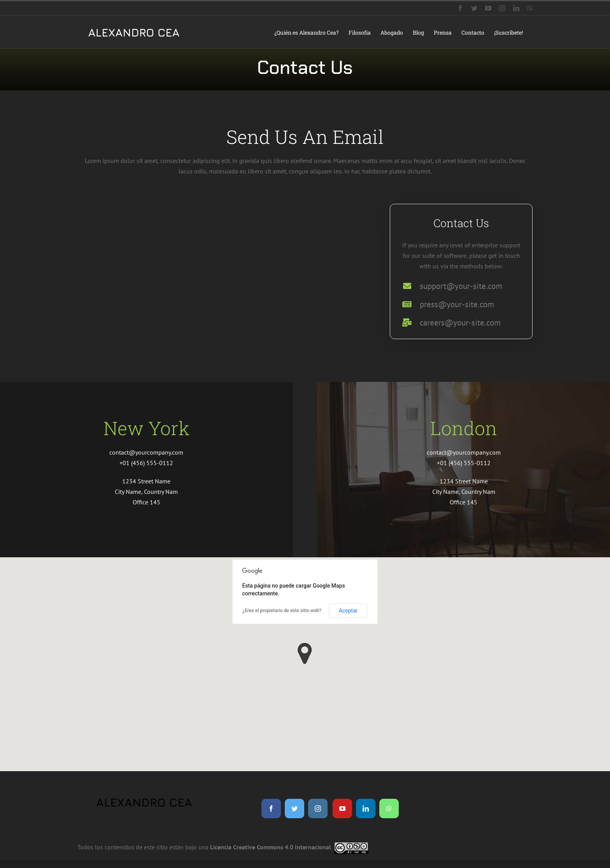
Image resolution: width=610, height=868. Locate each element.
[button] (305, 654)
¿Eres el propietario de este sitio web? (282, 611)
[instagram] (318, 808)
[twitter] (294, 808)
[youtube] (342, 808)
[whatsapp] (389, 808)
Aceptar (348, 611)
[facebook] (271, 808)
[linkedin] (366, 808)
